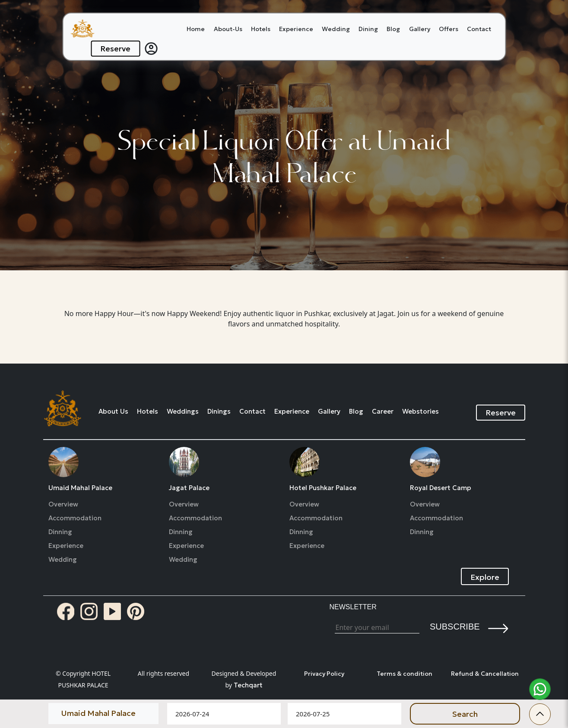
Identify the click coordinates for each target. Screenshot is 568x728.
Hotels (261, 29)
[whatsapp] (540, 689)
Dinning (60, 532)
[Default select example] (103, 713)
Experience (296, 29)
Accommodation (75, 518)
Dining (368, 29)
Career (383, 411)
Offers (449, 29)
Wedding (336, 29)
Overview (63, 504)
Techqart (248, 685)
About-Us (228, 29)
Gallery (420, 29)
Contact (479, 29)
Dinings (219, 411)
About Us (113, 411)
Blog (393, 29)
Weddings (183, 411)
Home (196, 29)
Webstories (420, 411)
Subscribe (455, 627)
